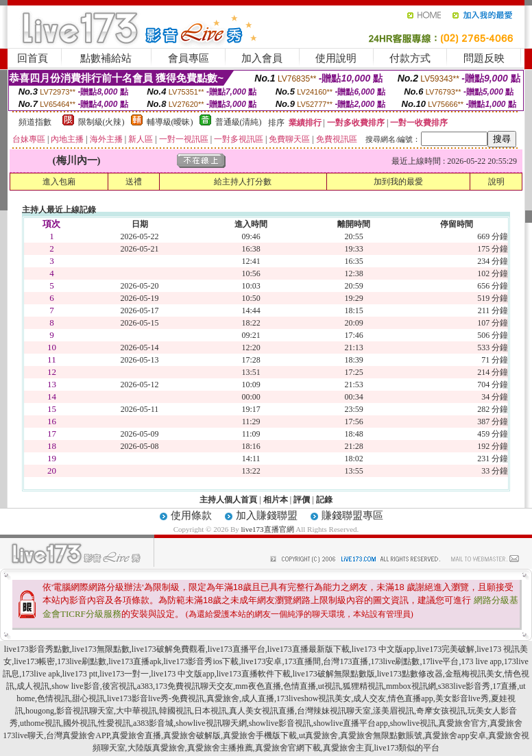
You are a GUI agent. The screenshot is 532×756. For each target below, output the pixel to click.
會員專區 (189, 58)
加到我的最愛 (398, 182)
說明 (496, 182)
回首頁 (33, 58)
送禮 (134, 182)
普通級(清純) (239, 122)
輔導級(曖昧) (170, 122)
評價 (302, 500)
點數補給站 (106, 58)
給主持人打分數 (243, 182)
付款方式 (410, 58)
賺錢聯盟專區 (352, 515)
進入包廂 (59, 182)
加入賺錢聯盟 (267, 515)
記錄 (324, 500)
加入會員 (262, 58)
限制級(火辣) (101, 122)
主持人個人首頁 (228, 500)
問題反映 (484, 58)
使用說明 (336, 58)
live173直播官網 (268, 529)
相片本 (276, 500)
